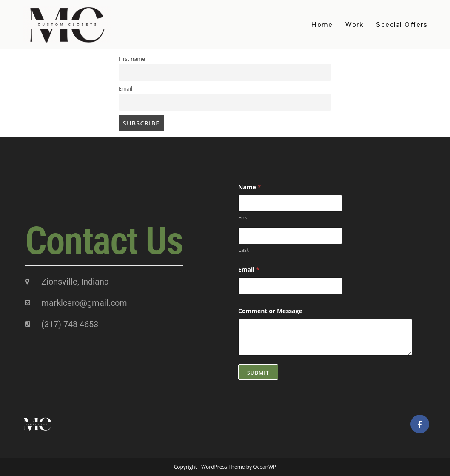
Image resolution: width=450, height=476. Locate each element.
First (244, 217)
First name (132, 59)
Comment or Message (270, 311)
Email (125, 89)
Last (244, 250)
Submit (258, 373)
